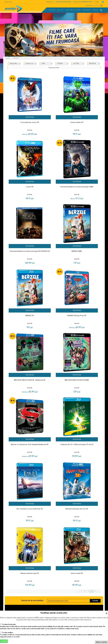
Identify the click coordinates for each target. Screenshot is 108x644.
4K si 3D (60, 10)
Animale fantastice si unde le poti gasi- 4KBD (77, 187)
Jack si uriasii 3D (77, 573)
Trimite (95, 601)
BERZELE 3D (30, 316)
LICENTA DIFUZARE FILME (63, 2)
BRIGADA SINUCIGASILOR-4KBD (77, 380)
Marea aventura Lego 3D (30, 573)
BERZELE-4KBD (77, 251)
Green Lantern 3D (77, 122)
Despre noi (50, 2)
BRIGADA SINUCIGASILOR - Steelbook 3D (30, 380)
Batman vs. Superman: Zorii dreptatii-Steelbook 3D (30, 445)
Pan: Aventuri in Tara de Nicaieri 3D (30, 509)
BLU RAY (52, 10)
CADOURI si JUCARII (73, 10)
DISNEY (95, 10)
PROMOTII (87, 10)
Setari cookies (101, 642)
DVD (45, 10)
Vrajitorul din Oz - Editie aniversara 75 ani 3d (77, 445)
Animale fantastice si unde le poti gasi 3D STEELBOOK (30, 251)
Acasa (8, 58)
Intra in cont (8, 2)
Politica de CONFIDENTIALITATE (83, 2)
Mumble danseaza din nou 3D (77, 509)
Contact (97, 2)
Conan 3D (30, 187)
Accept (4, 641)
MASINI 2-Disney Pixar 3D (77, 316)
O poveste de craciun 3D (30, 122)
